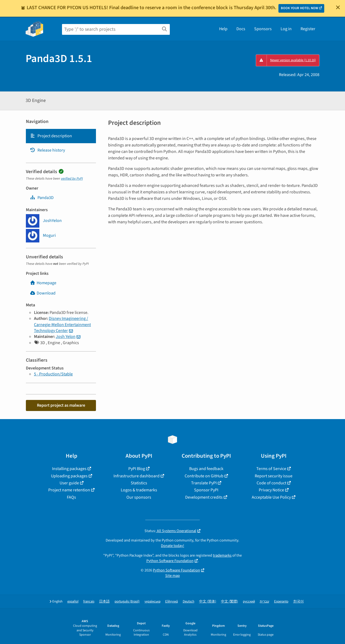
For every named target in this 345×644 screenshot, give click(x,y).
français (89, 602)
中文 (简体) (208, 602)
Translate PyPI (204, 483)
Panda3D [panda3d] (42, 198)
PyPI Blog (137, 469)
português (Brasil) (127, 602)
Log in (286, 29)
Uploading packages (69, 476)
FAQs (71, 497)
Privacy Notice (271, 490)
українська (152, 602)
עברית (265, 602)
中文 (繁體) (230, 602)
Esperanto (281, 602)
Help (223, 29)
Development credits (204, 497)
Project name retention (69, 490)
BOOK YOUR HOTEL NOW (299, 8)
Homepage (43, 283)
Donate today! (172, 546)
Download (43, 293)
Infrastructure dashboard (137, 476)
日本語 (104, 602)
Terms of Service (271, 469)
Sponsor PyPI (206, 490)
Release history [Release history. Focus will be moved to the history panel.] (47, 150)
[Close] (338, 7)
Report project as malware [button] (61, 405)
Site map (172, 576)
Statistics (139, 483)
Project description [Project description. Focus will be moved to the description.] (51, 136)
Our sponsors (139, 497)
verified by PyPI (72, 179)
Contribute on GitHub (204, 476)
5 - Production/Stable (53, 374)
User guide (69, 483)
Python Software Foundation (170, 561)
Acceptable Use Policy (271, 497)
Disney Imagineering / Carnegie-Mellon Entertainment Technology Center (62, 325)
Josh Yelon (66, 337)
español (73, 602)
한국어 (299, 602)
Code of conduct (271, 483)
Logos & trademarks (139, 490)
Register (308, 29)
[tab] (61, 136)
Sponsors (263, 29)
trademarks (222, 555)
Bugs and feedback (206, 469)
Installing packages (69, 469)
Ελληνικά (172, 602)
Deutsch (189, 602)
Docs (241, 29)
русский (249, 602)
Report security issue (274, 476)
